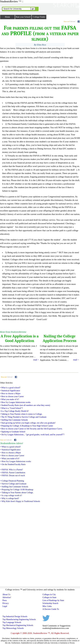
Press (5, 600)
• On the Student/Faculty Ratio (13, 464)
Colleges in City (49, 594)
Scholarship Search (50, 603)
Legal (5, 606)
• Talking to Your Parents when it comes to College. (21, 414)
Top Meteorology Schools (13, 628)
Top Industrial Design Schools (15, 616)
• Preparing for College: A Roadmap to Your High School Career (26, 426)
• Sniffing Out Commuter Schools (14, 420)
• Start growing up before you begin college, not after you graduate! (28, 423)
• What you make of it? (9, 399)
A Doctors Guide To (51, 609)
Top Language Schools (12, 622)
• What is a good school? (10, 388)
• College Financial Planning (12, 481)
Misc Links (47, 606)
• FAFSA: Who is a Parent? (12, 470)
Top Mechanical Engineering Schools (18, 625)
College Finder (39, 17)
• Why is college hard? (10, 498)
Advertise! (7, 597)
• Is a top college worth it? (11, 495)
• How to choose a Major (10, 394)
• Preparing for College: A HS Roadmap (17, 490)
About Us (6, 594)
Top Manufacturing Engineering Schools (19, 619)
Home (7, 17)
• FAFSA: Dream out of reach (13, 476)
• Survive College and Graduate (13, 484)
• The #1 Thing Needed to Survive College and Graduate (23, 417)
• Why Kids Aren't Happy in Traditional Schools (20, 501)
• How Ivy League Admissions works (15, 402)
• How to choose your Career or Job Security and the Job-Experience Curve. (31, 429)
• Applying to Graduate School (13, 432)
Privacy (6, 603)
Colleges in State (49, 597)
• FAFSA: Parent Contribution (13, 473)
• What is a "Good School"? (11, 408)
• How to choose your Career (12, 396)
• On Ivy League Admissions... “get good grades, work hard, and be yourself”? (32, 435)
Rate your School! (23, 17)
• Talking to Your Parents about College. (17, 493)
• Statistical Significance (10, 391)
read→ (76, 360)
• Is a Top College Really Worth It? (14, 411)
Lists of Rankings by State (53, 600)
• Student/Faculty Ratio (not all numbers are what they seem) (25, 405)
